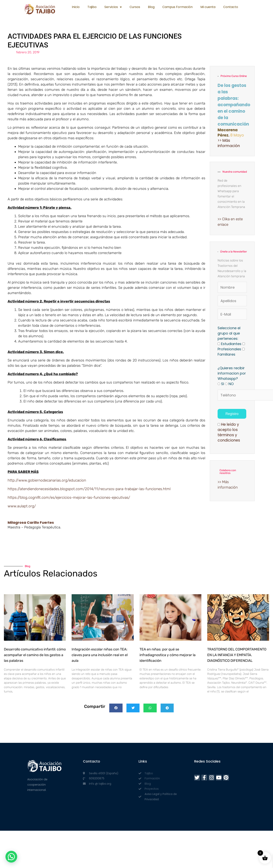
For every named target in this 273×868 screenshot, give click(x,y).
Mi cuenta (208, 7)
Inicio (76, 7)
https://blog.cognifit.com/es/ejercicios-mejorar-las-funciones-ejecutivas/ (69, 497)
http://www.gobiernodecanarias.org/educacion (47, 480)
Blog (151, 7)
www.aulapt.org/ (22, 506)
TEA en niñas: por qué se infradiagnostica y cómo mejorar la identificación (168, 655)
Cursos (135, 7)
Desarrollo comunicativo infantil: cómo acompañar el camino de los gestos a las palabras (35, 655)
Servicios (113, 7)
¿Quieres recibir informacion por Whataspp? (232, 373)
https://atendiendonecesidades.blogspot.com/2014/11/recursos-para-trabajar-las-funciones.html (89, 489)
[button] (116, 708)
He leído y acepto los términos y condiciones (229, 432)
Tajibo (92, 7)
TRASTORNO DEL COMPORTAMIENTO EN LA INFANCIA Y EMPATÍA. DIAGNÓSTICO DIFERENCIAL (237, 655)
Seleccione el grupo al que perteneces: (229, 333)
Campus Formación (177, 7)
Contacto (231, 7)
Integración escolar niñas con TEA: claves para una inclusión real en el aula (100, 655)
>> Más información (229, 143)
